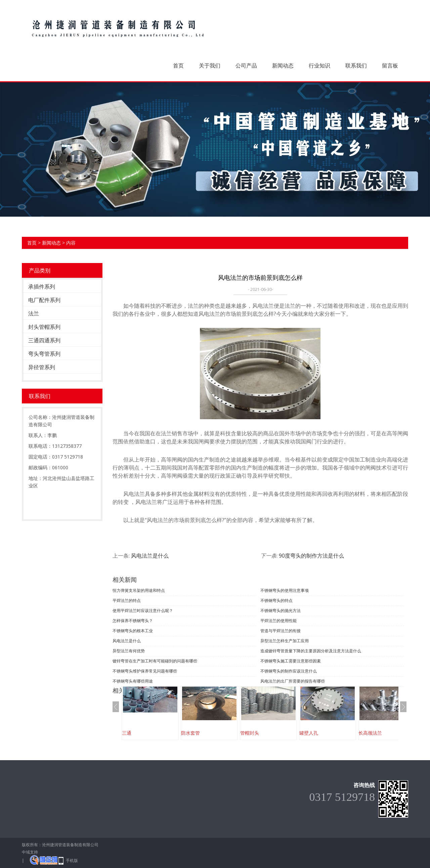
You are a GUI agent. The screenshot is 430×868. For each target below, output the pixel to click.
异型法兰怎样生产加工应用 (285, 641)
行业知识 (319, 66)
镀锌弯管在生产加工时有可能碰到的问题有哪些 (155, 661)
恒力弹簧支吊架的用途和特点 (139, 590)
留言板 (390, 66)
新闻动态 (283, 66)
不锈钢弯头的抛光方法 (281, 611)
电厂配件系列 (44, 300)
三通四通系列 (44, 340)
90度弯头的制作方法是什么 (311, 556)
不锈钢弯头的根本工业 (133, 631)
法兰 (34, 313)
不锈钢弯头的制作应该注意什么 (289, 671)
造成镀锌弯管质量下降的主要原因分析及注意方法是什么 (311, 651)
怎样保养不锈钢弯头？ (133, 621)
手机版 (72, 860)
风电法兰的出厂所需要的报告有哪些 (293, 681)
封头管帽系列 (44, 327)
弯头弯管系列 (44, 354)
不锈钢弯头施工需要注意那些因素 (291, 661)
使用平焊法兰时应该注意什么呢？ (143, 611)
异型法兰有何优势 (129, 651)
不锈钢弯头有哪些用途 (133, 681)
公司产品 (246, 66)
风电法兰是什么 (150, 556)
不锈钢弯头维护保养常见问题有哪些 (145, 671)
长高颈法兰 (370, 733)
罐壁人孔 (309, 733)
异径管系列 (42, 367)
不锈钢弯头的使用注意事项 (285, 590)
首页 (178, 66)
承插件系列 (42, 287)
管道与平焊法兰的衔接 (281, 631)
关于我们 (210, 66)
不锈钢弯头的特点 (276, 600)
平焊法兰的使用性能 (278, 621)
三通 (127, 733)
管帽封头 (250, 733)
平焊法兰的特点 (127, 600)
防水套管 (190, 733)
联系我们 (356, 66)
